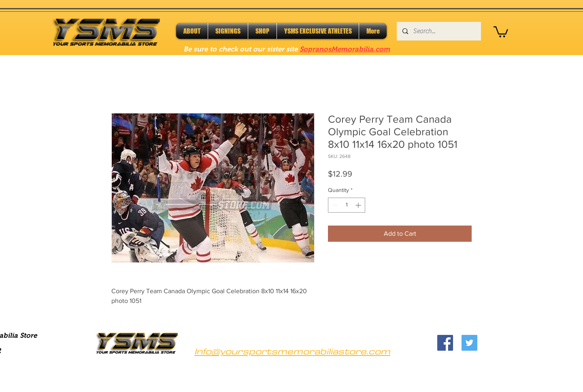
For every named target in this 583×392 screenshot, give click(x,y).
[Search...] (438, 31)
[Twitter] (469, 343)
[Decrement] (334, 205)
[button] (501, 31)
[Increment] (359, 205)
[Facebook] (445, 343)
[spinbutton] (347, 205)
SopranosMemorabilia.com (345, 49)
